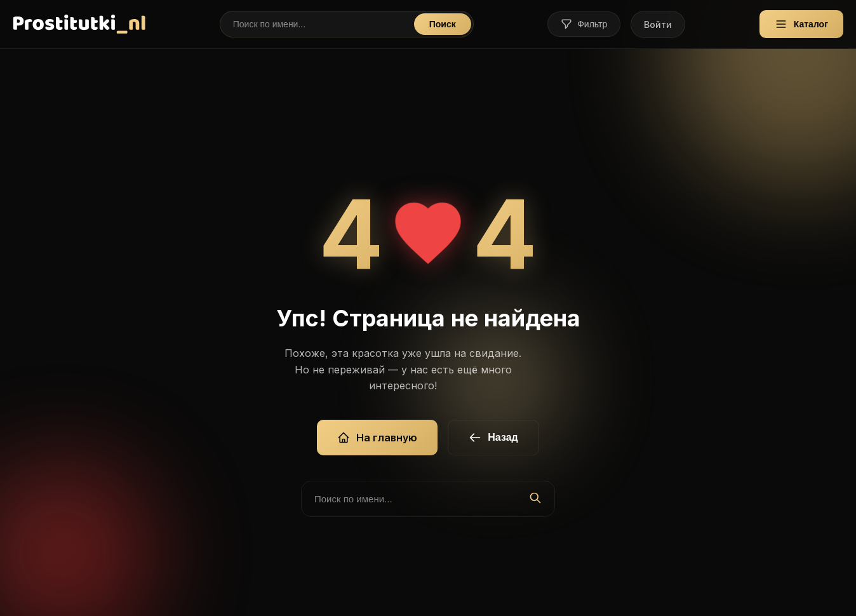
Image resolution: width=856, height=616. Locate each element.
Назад (493, 438)
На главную (377, 438)
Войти (658, 24)
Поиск (443, 24)
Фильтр (584, 24)
